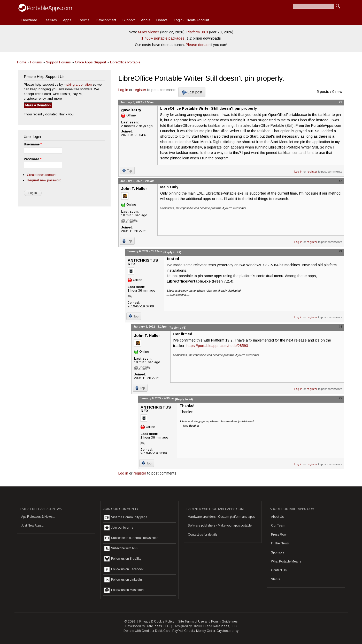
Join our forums (119, 528)
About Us (277, 517)
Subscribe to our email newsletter (131, 538)
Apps (67, 20)
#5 (340, 398)
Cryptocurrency (228, 631)
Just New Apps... (32, 525)
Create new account (42, 175)
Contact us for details (203, 535)
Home (22, 62)
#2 (340, 181)
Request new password (44, 180)
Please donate (198, 45)
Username (33, 144)
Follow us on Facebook (124, 569)
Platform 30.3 (197, 32)
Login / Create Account (191, 20)
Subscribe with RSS (121, 549)
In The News (280, 543)
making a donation (78, 84)
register (140, 90)
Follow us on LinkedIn (123, 580)
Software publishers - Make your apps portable (220, 525)
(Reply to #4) (184, 399)
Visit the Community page (126, 517)
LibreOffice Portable (125, 62)
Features (50, 20)
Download (29, 20)
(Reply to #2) (172, 252)
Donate (162, 20)
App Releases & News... (38, 517)
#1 (340, 102)
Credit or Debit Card (156, 631)
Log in (123, 90)
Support (129, 20)
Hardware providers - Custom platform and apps (221, 517)
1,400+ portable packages (163, 38)
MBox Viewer (149, 32)
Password (33, 159)
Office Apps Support (90, 62)
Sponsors (278, 552)
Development (106, 20)
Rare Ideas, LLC (158, 626)
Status (275, 579)
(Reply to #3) (177, 328)
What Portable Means (286, 561)
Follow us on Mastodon (124, 590)
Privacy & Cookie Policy (157, 621)
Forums (84, 20)
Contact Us (279, 570)
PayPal (178, 631)
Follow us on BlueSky (123, 559)
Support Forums (58, 62)
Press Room (280, 535)
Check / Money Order (200, 631)
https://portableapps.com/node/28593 (217, 346)
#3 (340, 251)
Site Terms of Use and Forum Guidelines (208, 621)
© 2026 (130, 621)
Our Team (278, 525)
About (146, 20)
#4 (340, 327)
